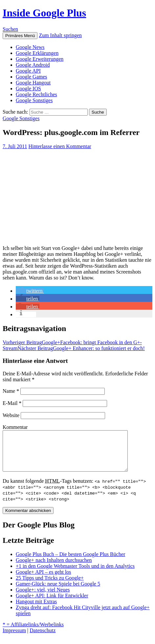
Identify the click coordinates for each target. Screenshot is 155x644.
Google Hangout (33, 83)
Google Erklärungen (37, 53)
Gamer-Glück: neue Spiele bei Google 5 (58, 592)
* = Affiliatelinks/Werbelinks (33, 632)
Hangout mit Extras (36, 609)
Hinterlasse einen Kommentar (60, 146)
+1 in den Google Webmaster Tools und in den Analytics (75, 574)
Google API (28, 71)
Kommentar (15, 427)
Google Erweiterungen (40, 59)
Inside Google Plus (44, 13)
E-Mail (12, 403)
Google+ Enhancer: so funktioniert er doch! (81, 348)
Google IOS (28, 89)
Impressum (14, 638)
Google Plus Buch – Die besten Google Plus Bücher (70, 562)
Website (11, 415)
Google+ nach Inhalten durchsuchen (54, 568)
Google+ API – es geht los (44, 580)
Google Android (33, 65)
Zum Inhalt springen (60, 35)
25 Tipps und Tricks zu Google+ (50, 586)
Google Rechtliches (36, 94)
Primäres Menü (20, 36)
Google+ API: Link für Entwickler (52, 603)
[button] (30, 291)
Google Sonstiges (34, 100)
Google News (30, 47)
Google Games (32, 77)
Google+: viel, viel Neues (43, 598)
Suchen (10, 29)
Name (11, 391)
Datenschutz (43, 638)
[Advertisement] (77, 195)
